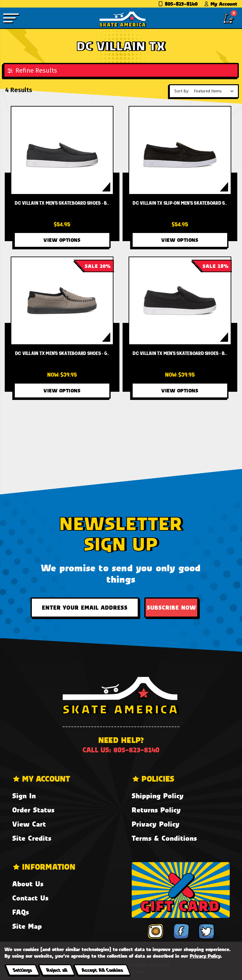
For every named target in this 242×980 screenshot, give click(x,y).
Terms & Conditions (164, 838)
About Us (28, 884)
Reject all (57, 970)
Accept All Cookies (102, 970)
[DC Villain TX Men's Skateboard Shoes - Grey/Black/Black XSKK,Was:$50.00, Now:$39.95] (62, 301)
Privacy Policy (156, 824)
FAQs (21, 912)
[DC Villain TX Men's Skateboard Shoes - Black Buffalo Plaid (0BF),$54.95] (62, 150)
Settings (22, 970)
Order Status (33, 810)
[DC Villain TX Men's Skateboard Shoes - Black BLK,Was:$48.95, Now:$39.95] (180, 301)
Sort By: (182, 91)
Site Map (27, 926)
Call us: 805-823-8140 (121, 750)
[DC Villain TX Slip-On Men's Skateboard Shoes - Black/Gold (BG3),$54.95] (180, 150)
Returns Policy (156, 810)
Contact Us (30, 898)
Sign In (24, 796)
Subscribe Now (171, 607)
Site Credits (32, 838)
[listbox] (215, 91)
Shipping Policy (158, 796)
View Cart (29, 824)
